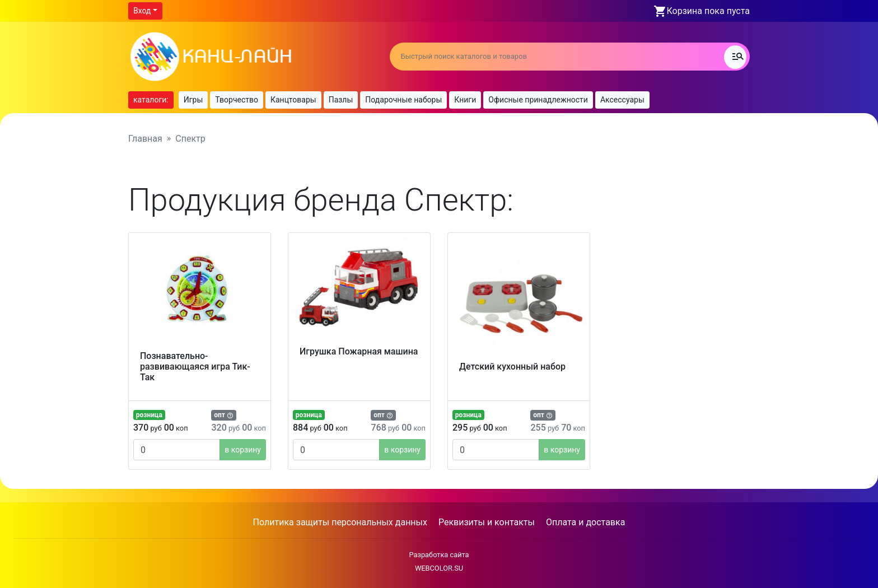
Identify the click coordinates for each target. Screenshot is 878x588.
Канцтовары (293, 100)
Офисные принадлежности (538, 100)
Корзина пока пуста (708, 11)
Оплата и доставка (585, 522)
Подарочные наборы (403, 100)
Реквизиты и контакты (487, 522)
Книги (465, 100)
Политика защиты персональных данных (340, 522)
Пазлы (341, 100)
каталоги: (151, 100)
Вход (142, 11)
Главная (145, 139)
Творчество (237, 100)
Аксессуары (622, 100)
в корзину (243, 450)
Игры (193, 100)
